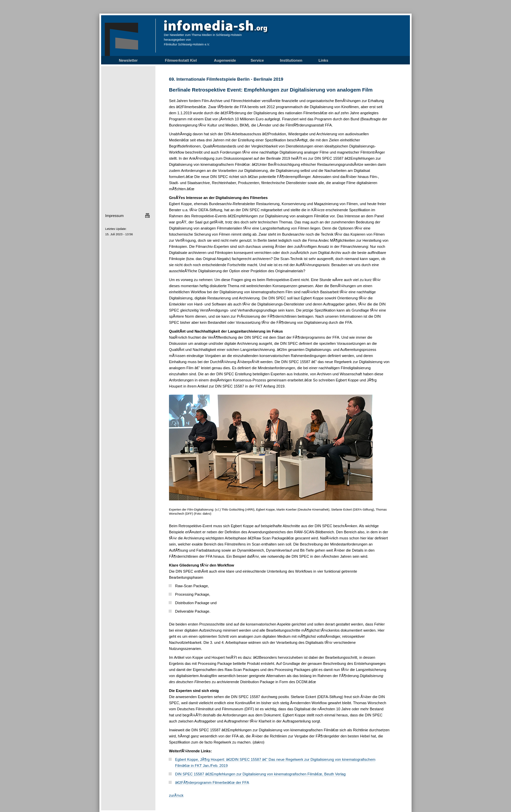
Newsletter (128, 60)
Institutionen (291, 60)
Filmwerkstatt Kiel (181, 60)
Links (324, 60)
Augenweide (225, 60)
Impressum (114, 216)
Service (257, 60)
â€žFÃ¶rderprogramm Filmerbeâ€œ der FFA (212, 783)
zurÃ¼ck (176, 795)
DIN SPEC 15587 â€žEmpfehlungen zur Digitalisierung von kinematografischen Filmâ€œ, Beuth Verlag (260, 774)
